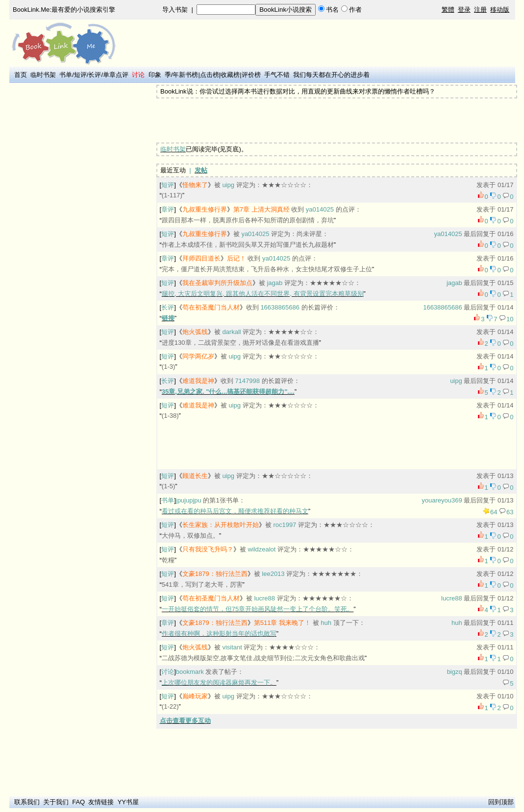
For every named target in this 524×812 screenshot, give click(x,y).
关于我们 (56, 802)
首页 (21, 75)
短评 (80, 75)
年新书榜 (185, 75)
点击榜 (210, 75)
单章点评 (116, 75)
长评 (95, 75)
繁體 (448, 10)
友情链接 (101, 802)
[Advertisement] (81, 232)
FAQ (78, 802)
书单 (66, 75)
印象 (155, 75)
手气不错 (277, 75)
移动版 (500, 10)
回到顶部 (501, 802)
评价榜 (251, 75)
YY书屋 (128, 802)
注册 (480, 10)
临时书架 (43, 75)
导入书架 (175, 10)
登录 (464, 10)
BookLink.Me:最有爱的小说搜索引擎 (64, 10)
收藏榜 (230, 75)
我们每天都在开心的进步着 (331, 75)
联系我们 (27, 802)
